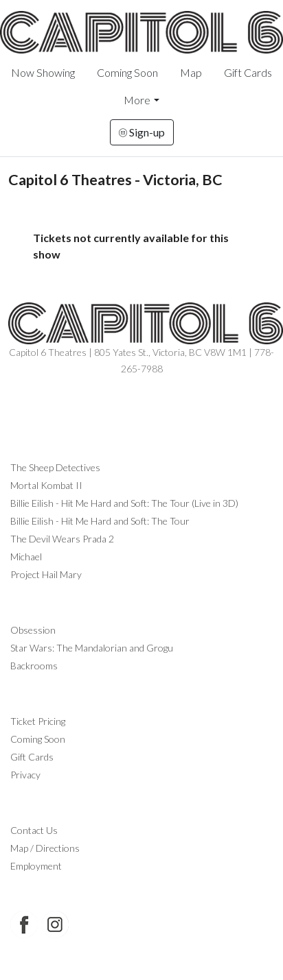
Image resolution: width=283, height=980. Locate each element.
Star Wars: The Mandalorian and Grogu (92, 648)
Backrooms (34, 666)
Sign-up (142, 132)
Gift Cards (248, 72)
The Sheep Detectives (55, 467)
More (137, 100)
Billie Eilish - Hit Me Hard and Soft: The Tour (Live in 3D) (124, 503)
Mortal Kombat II (46, 485)
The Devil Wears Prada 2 (62, 539)
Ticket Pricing (38, 721)
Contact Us (34, 830)
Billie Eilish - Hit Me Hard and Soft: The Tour (100, 521)
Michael (26, 557)
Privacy (25, 775)
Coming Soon (127, 72)
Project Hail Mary (46, 574)
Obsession (33, 630)
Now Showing (43, 72)
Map (191, 72)
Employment (36, 866)
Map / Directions (45, 848)
